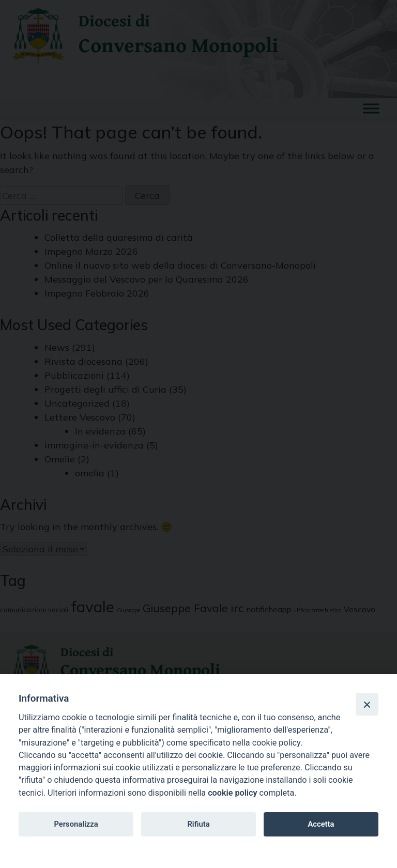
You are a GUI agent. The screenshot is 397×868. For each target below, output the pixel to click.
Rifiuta (198, 824)
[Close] (367, 704)
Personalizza (76, 824)
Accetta (321, 824)
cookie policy (232, 793)
